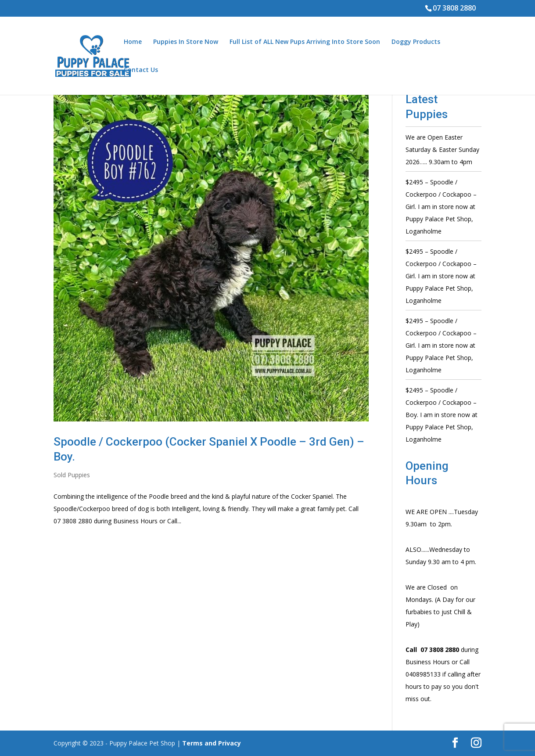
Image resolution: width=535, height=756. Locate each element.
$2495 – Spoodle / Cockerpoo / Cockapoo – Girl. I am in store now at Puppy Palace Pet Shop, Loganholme (441, 207)
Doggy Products (416, 42)
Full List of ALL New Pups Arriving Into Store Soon (305, 42)
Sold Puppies (72, 475)
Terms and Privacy (212, 743)
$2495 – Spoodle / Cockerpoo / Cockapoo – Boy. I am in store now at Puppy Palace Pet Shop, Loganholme (442, 415)
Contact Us (141, 70)
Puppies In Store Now (186, 42)
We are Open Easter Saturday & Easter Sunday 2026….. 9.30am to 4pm (442, 149)
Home (133, 42)
